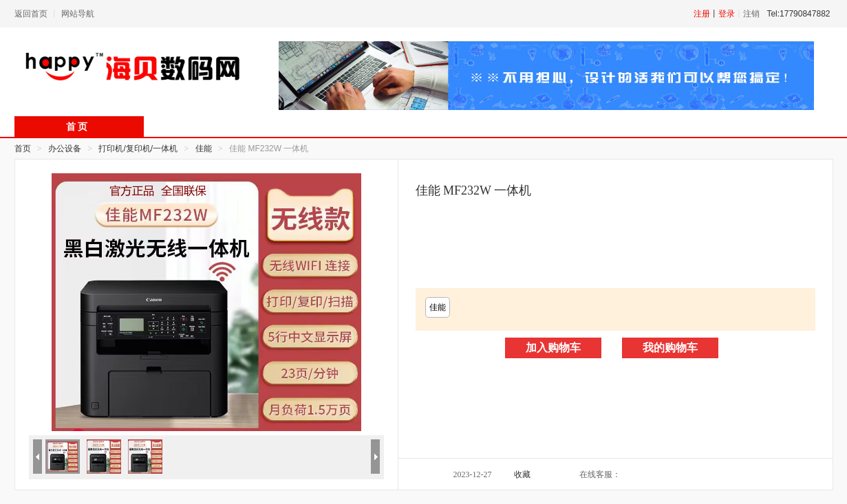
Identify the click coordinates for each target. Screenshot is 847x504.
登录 (727, 14)
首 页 (77, 127)
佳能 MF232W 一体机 (474, 190)
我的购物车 (670, 348)
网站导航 (78, 14)
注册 (702, 14)
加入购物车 (553, 348)
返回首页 (31, 14)
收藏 (522, 474)
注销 (751, 14)
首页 (23, 149)
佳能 (438, 307)
